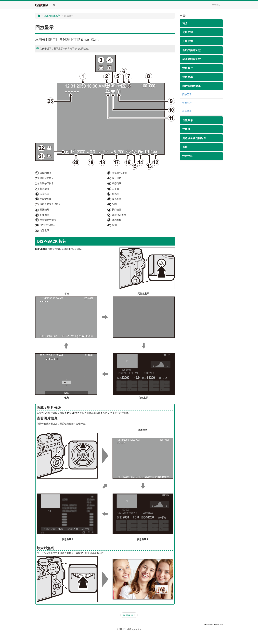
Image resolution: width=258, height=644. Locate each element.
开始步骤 (188, 41)
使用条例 (209, 625)
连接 (185, 147)
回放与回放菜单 (52, 16)
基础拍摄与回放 (192, 50)
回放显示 (187, 94)
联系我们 (219, 625)
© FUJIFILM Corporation (129, 629)
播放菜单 (187, 111)
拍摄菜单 (188, 77)
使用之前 (188, 32)
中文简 (216, 5)
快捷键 (186, 129)
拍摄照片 (188, 68)
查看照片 (187, 103)
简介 (185, 23)
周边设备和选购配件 (194, 138)
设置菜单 (188, 120)
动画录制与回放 (192, 59)
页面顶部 (129, 615)
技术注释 (188, 156)
